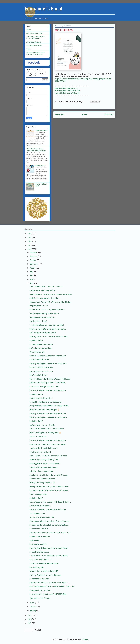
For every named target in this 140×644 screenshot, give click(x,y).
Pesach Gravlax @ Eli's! (38, 544)
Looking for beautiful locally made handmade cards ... (50, 487)
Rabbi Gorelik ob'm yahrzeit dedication (44, 298)
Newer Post (60, 115)
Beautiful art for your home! (40, 452)
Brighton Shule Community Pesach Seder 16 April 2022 (50, 533)
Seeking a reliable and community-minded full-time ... (50, 556)
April (32, 283)
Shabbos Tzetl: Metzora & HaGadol (42, 479)
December (34, 252)
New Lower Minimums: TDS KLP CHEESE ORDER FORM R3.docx (52, 587)
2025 (30, 238)
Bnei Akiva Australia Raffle (40, 537)
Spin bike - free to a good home (42, 471)
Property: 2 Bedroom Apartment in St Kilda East (48, 356)
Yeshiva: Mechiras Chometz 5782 (42, 517)
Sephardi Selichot (42, 130)
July (32, 272)
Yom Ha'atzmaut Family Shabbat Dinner (44, 314)
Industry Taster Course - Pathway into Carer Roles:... (49, 337)
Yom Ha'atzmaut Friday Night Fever (43, 317)
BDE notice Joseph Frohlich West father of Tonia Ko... (49, 490)
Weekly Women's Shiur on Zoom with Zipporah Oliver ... (50, 502)
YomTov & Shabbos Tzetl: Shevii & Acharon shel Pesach (50, 379)
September (34, 264)
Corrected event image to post (41, 371)
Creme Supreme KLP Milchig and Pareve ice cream (48, 456)
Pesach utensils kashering (39, 579)
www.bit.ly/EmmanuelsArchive (66, 88)
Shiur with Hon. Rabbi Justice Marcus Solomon (47, 429)
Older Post (109, 115)
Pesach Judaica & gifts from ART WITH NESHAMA (48, 594)
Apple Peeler (34, 540)
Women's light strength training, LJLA (44, 460)
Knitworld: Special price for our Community (46, 402)
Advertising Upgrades (34, 42)
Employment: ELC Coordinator (41, 590)
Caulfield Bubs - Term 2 (38, 321)
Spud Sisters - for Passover (40, 598)
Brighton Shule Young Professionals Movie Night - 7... (49, 583)
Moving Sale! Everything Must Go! (42, 483)
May (32, 279)
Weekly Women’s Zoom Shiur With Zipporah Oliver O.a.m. (51, 294)
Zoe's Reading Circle (37, 513)
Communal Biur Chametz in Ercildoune (44, 448)
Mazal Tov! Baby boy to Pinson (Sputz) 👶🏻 (45, 433)
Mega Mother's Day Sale (39, 306)
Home (85, 115)
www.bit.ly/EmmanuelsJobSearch (67, 93)
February (33, 607)
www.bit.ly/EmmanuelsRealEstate (67, 91)
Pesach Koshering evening (39, 552)
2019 (30, 623)
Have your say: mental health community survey (48, 329)
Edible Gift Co (40, 166)
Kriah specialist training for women (43, 333)
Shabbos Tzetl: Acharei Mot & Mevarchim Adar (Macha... (50, 302)
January (33, 611)
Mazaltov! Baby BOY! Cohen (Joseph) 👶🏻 (45, 410)
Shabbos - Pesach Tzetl (38, 437)
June (32, 276)
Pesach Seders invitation (39, 529)
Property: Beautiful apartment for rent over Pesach (49, 548)
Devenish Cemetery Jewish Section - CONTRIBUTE (36, 53)
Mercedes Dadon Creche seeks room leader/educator (36, 150)
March (33, 603)
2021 (30, 615)
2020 (30, 619)
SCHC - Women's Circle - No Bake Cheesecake (46, 287)
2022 (30, 249)
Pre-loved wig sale (37, 567)
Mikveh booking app (37, 352)
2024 (30, 241)
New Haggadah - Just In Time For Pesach (45, 463)
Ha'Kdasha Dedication (34, 45)
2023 (30, 245)
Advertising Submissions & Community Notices (36, 38)
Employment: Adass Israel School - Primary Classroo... (50, 521)
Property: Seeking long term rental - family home (48, 363)
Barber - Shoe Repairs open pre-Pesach (44, 563)
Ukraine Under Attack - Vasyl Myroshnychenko (47, 310)
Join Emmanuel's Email (34, 33)
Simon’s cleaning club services (41, 398)
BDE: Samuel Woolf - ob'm (39, 360)
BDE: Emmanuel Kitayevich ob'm (41, 367)
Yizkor (29, 49)
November (34, 256)
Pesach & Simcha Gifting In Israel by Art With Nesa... (49, 525)
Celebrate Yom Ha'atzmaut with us (43, 291)
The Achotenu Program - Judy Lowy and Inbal (47, 325)
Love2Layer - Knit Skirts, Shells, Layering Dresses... (49, 475)
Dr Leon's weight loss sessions (41, 344)
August (33, 268)
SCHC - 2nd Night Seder (38, 494)
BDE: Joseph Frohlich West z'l (40, 560)
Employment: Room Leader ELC (41, 506)
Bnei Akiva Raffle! (36, 340)
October (33, 260)
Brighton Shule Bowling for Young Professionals (47, 383)
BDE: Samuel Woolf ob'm (38, 375)
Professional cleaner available (41, 348)
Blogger (85, 639)
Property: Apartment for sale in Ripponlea (45, 575)
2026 (30, 234)
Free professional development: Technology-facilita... (49, 406)
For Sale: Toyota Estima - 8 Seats (42, 425)
